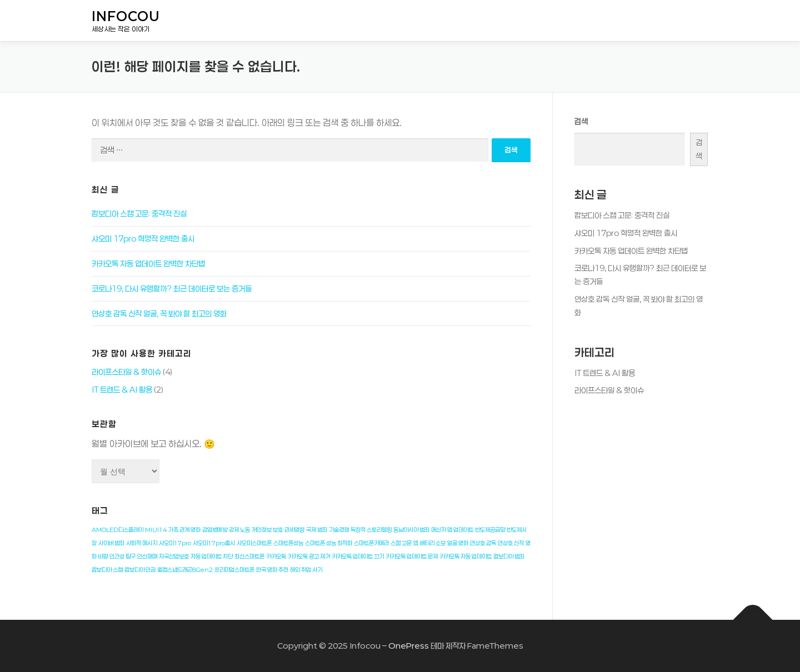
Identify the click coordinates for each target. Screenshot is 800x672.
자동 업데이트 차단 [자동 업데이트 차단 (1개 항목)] (212, 556)
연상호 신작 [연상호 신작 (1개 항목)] (511, 543)
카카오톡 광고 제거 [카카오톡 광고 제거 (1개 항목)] (309, 556)
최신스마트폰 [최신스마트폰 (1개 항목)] (249, 556)
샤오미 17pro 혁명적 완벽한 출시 (143, 239)
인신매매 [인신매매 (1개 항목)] (147, 556)
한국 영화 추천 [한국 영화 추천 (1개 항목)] (272, 570)
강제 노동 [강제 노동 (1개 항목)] (239, 530)
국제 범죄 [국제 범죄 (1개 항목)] (317, 530)
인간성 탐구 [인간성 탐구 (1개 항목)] (122, 556)
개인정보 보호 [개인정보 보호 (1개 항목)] (267, 530)
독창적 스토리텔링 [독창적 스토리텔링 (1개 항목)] (371, 530)
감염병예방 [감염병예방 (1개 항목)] (215, 530)
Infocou (126, 16)
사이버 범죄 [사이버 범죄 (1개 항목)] (111, 543)
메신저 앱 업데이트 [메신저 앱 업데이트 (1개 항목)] (452, 530)
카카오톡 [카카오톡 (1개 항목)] (276, 556)
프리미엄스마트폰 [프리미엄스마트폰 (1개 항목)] (234, 570)
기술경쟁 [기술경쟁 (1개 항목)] (339, 530)
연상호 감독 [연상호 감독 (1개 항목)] (483, 543)
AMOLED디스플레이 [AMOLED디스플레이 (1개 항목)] (117, 530)
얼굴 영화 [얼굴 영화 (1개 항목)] (458, 543)
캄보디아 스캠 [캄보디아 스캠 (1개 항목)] (107, 570)
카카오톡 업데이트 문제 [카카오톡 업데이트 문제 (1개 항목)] (412, 556)
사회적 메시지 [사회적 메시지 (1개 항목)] (142, 543)
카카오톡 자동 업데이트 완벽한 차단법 (148, 264)
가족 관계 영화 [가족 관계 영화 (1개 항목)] (184, 530)
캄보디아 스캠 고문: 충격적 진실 (139, 214)
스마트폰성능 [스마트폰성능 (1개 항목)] (288, 543)
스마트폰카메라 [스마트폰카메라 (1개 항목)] (371, 543)
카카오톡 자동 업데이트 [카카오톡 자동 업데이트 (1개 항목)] (466, 556)
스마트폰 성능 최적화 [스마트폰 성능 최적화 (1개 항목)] (329, 543)
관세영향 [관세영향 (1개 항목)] (294, 530)
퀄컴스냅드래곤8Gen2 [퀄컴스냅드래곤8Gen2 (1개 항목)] (185, 570)
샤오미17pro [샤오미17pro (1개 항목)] (175, 543)
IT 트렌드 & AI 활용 (122, 390)
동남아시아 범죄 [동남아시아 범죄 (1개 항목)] (411, 530)
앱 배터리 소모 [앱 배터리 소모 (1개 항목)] (429, 543)
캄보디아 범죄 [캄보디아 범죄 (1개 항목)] (509, 556)
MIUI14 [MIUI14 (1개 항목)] (156, 530)
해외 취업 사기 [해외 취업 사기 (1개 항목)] (306, 570)
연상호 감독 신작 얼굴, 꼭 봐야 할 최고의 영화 (159, 314)
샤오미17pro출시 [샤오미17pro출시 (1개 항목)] (214, 543)
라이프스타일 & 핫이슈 (126, 372)
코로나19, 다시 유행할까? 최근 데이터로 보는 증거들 (172, 289)
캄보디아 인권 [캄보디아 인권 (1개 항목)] (140, 570)
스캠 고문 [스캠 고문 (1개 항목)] (401, 543)
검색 (581, 121)
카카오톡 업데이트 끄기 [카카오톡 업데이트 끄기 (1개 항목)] (358, 556)
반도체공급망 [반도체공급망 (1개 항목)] (490, 530)
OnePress (409, 646)
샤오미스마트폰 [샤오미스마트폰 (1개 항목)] (254, 543)
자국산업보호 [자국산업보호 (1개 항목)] (174, 556)
